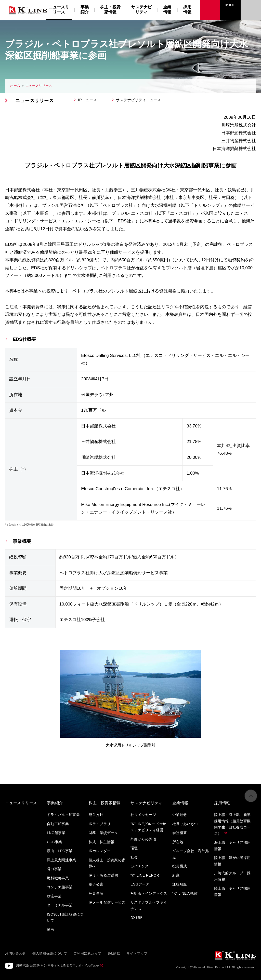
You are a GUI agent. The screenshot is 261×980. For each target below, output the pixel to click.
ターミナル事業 (60, 905)
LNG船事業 (56, 833)
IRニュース (87, 100)
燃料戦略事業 (58, 878)
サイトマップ (137, 953)
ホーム (15, 86)
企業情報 (167, 10)
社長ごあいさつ (185, 824)
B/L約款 (114, 953)
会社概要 (180, 833)
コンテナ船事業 (60, 887)
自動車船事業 (58, 824)
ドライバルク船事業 (63, 815)
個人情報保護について (50, 953)
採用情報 (187, 10)
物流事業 (54, 896)
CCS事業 (54, 842)
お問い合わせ (251, 5)
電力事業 (54, 869)
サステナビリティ (141, 10)
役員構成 (180, 866)
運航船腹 (180, 884)
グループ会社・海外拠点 (191, 854)
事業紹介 (85, 10)
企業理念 (180, 815)
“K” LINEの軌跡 (185, 893)
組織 (176, 875)
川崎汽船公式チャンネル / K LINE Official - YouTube (57, 965)
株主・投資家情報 (110, 10)
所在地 (178, 842)
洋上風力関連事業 (62, 860)
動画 (51, 930)
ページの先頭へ (251, 798)
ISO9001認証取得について (65, 917)
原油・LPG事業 (60, 851)
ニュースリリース (39, 86)
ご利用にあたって (87, 953)
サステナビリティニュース (138, 100)
